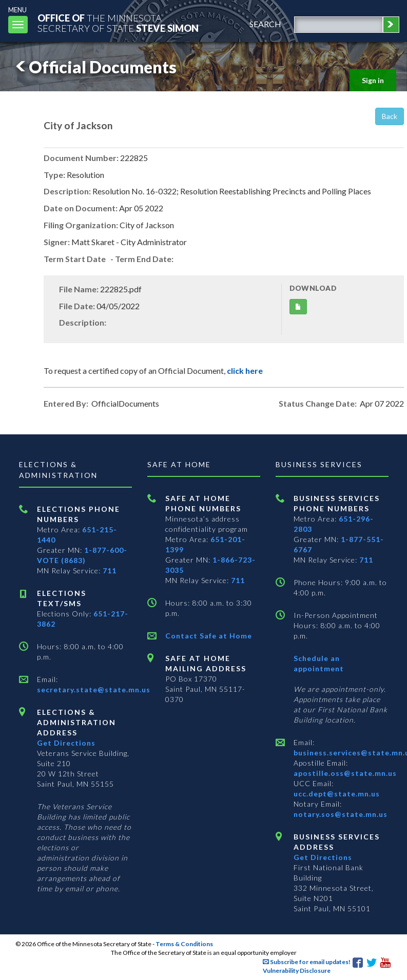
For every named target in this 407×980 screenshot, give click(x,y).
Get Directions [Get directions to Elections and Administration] (66, 743)
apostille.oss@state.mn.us (345, 773)
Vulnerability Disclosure (297, 971)
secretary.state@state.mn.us (94, 689)
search (265, 24)
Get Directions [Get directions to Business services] (323, 857)
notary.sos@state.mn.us (341, 814)
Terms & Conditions (184, 944)
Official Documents (94, 67)
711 (110, 571)
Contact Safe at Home (209, 636)
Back (390, 116)
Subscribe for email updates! (307, 962)
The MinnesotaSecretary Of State (118, 23)
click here (245, 371)
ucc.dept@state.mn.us (337, 794)
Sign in (373, 80)
